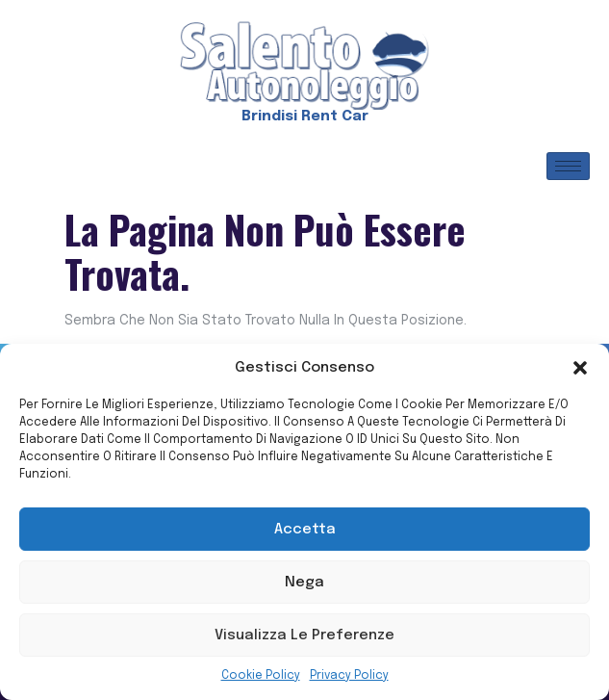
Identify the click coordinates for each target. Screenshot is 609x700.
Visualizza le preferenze (304, 635)
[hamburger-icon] (568, 166)
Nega (304, 583)
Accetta (305, 530)
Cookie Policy (261, 676)
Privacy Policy (349, 676)
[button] (580, 368)
